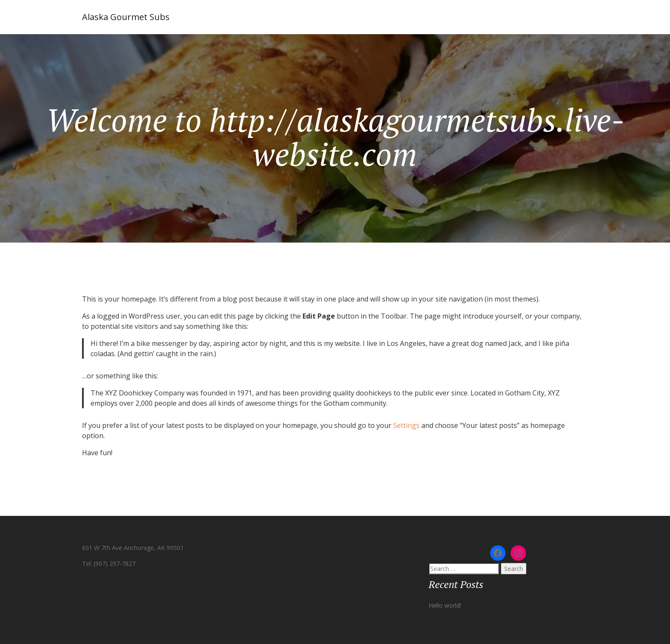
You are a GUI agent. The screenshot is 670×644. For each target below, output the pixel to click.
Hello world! (445, 605)
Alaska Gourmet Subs (126, 17)
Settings (406, 425)
